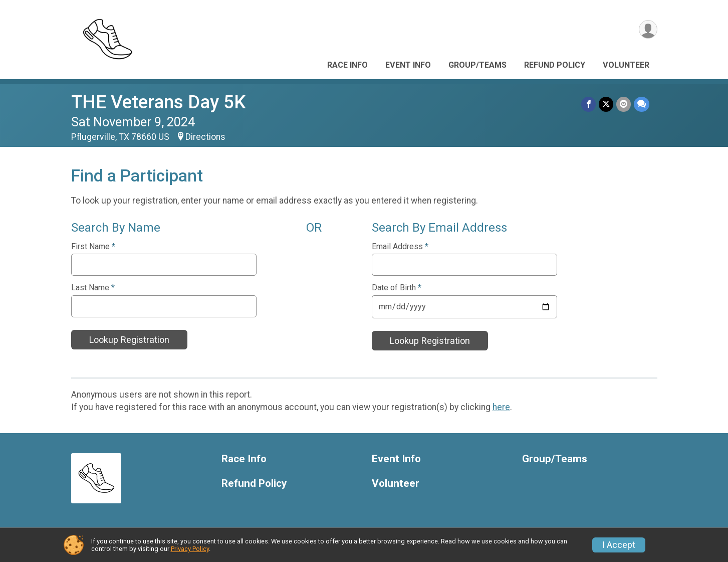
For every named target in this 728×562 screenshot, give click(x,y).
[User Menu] (648, 29)
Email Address (400, 247)
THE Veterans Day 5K (158, 102)
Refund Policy (555, 65)
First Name (93, 247)
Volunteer (626, 65)
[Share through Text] (642, 104)
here (501, 407)
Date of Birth (397, 288)
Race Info (347, 65)
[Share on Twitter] (606, 104)
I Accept (619, 545)
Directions (205, 137)
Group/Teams (477, 65)
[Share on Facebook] (588, 104)
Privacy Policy (190, 549)
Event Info (408, 65)
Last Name (93, 288)
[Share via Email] (624, 104)
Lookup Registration (129, 340)
